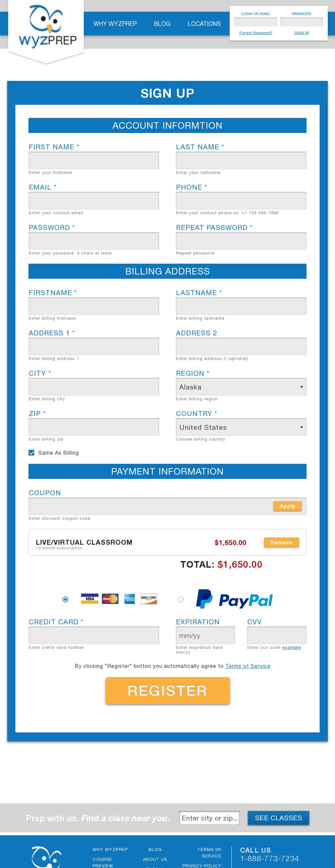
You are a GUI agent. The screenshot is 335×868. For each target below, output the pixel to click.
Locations (204, 24)
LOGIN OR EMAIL (256, 14)
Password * (52, 227)
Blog (162, 24)
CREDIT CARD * (56, 622)
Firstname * (53, 292)
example (292, 647)
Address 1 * (52, 333)
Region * (193, 373)
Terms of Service (248, 666)
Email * (43, 187)
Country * (197, 413)
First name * (54, 147)
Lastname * (199, 292)
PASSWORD (302, 14)
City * (40, 373)
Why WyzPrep (115, 24)
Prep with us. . (98, 818)
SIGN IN (302, 33)
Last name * (200, 147)
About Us (155, 859)
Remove (282, 542)
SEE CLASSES (279, 818)
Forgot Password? (256, 33)
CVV (255, 622)
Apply (288, 506)
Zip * (37, 413)
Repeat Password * (214, 227)
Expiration (198, 622)
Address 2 (197, 333)
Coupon (45, 493)
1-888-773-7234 (270, 858)
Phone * (192, 187)
